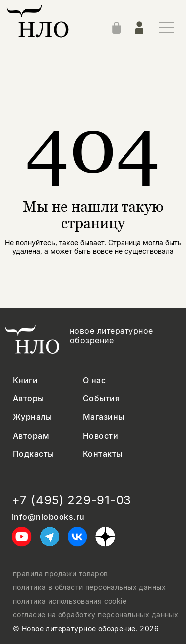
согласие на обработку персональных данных (95, 615)
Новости (100, 436)
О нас (94, 380)
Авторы (29, 399)
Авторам (31, 436)
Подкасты (33, 454)
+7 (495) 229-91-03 (72, 500)
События (101, 399)
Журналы (32, 417)
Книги (25, 380)
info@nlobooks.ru (48, 517)
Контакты (103, 454)
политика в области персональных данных (89, 587)
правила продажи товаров (61, 574)
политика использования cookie (70, 601)
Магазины (104, 417)
